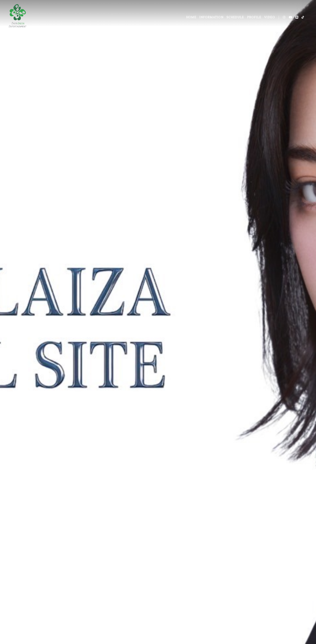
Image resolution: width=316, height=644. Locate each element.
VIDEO (269, 17)
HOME (191, 17)
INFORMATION (211, 17)
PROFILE (254, 17)
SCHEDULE (235, 17)
